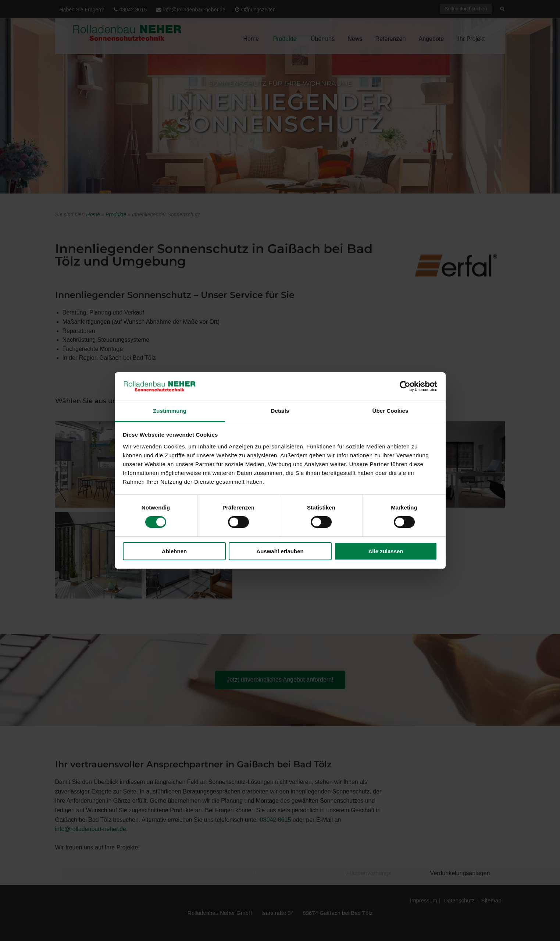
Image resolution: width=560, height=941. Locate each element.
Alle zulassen (386, 551)
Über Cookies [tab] (390, 411)
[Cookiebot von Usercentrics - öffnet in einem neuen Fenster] (405, 386)
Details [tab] (280, 411)
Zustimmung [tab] (170, 411)
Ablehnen (174, 551)
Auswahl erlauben (280, 551)
